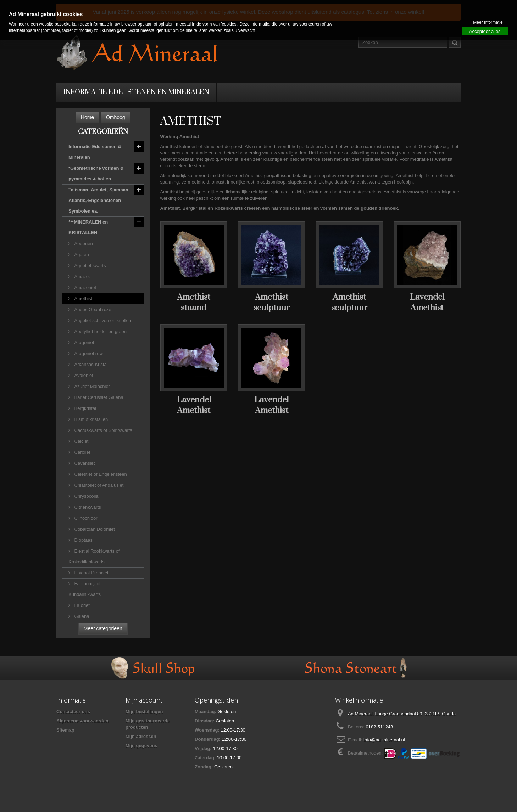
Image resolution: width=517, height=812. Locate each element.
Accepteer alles (485, 31)
